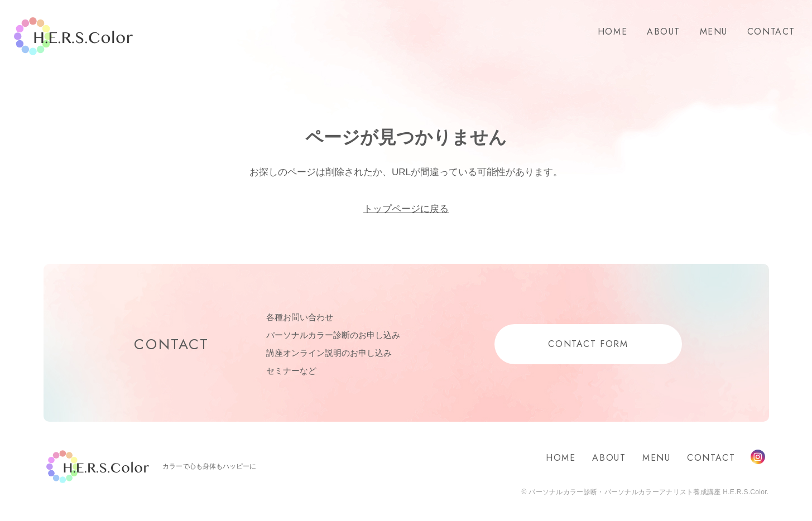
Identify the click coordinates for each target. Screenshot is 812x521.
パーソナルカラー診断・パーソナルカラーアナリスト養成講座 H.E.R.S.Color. (648, 492)
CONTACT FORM (588, 344)
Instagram (758, 457)
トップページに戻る (406, 209)
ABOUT (664, 32)
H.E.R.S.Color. (73, 37)
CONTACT (771, 32)
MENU (714, 32)
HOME (612, 32)
